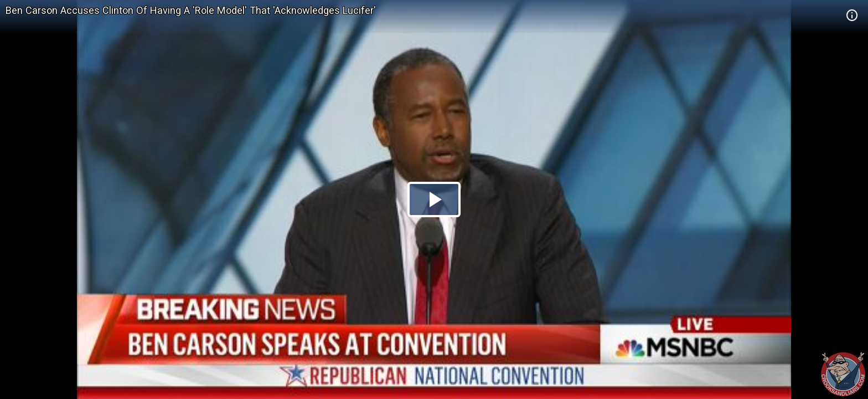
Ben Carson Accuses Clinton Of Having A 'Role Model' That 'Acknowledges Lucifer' (191, 10)
